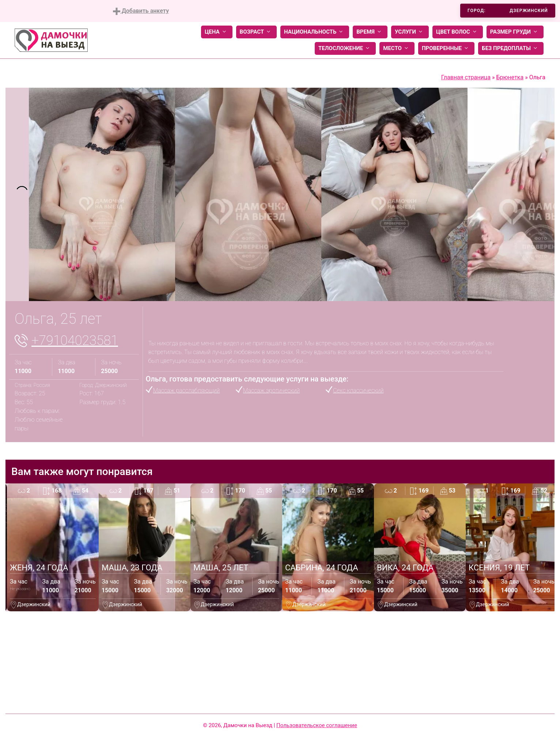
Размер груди (515, 32)
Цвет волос (458, 32)
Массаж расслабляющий (187, 390)
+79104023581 (75, 341)
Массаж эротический (271, 390)
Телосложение (345, 48)
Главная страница (466, 77)
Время (370, 32)
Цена (217, 32)
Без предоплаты (511, 48)
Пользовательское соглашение (317, 725)
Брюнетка (510, 77)
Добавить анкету (141, 11)
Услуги (410, 32)
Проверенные (446, 48)
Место (397, 48)
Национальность (315, 32)
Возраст (256, 32)
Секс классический (358, 390)
